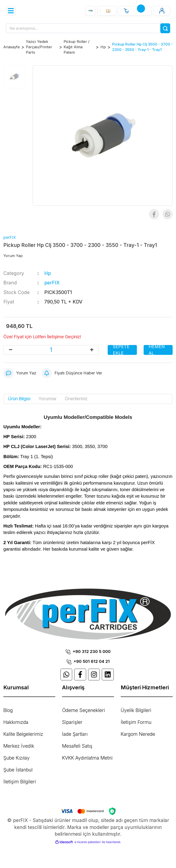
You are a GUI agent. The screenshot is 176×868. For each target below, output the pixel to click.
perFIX (10, 237)
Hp (48, 273)
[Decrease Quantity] (11, 350)
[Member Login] (162, 11)
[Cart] (135, 11)
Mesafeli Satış (77, 746)
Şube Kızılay (17, 758)
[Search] (88, 28)
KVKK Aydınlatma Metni (87, 758)
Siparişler (72, 722)
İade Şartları (75, 734)
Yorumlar (48, 399)
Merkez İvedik (19, 746)
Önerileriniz (76, 399)
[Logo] (90, 11)
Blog (8, 710)
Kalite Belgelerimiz (23, 734)
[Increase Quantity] (92, 350)
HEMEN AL (157, 350)
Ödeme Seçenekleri (84, 710)
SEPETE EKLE (121, 350)
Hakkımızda (16, 722)
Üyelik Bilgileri (136, 710)
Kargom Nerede (138, 734)
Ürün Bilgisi (19, 399)
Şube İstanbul (18, 770)
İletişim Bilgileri (20, 782)
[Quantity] (51, 350)
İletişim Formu (136, 722)
